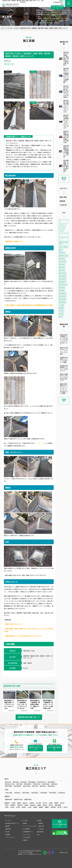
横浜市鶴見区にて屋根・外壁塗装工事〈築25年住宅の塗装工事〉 (66, 166)
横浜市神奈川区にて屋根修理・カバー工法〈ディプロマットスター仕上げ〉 (66, 121)
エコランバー (41, 443)
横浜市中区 (62, 253)
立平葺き (61, 311)
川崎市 (61, 247)
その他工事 (63, 205)
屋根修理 (62, 201)
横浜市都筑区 (62, 293)
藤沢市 (61, 317)
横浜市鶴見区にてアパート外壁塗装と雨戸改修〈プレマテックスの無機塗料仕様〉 (66, 75)
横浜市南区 (62, 259)
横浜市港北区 (62, 273)
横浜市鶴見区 (62, 302)
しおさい (61, 231)
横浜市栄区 (62, 267)
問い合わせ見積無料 (57, 7)
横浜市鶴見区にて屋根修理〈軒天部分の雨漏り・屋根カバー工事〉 (66, 151)
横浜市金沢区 (62, 296)
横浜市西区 (62, 291)
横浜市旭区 (62, 264)
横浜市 (61, 250)
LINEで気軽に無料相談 (54, 750)
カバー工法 (62, 228)
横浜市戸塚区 (62, 262)
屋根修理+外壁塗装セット (63, 243)
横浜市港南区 (62, 276)
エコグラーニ (62, 225)
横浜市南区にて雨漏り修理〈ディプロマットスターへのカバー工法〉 (66, 106)
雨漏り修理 (63, 197)
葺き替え (61, 314)
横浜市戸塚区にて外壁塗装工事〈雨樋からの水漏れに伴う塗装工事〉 (66, 137)
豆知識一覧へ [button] (64, 401)
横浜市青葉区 (62, 299)
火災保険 (61, 305)
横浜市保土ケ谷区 (9, 64)
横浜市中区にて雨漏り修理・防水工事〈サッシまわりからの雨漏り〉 (66, 92)
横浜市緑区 (62, 288)
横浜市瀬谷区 (62, 279)
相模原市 (61, 308)
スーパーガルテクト (64, 234)
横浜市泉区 (62, 270)
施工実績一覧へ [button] (64, 179)
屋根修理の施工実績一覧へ (28, 718)
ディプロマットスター (63, 239)
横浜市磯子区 (62, 282)
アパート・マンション (64, 221)
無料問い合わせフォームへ (35, 750)
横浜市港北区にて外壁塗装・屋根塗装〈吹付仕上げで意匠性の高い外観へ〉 (66, 59)
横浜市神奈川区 (63, 285)
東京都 (66, 247)
